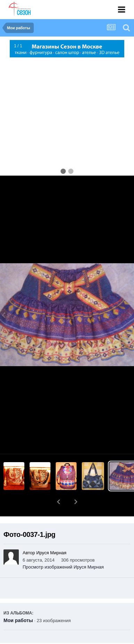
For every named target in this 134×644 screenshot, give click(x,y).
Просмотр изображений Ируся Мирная (63, 549)
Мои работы (18, 602)
